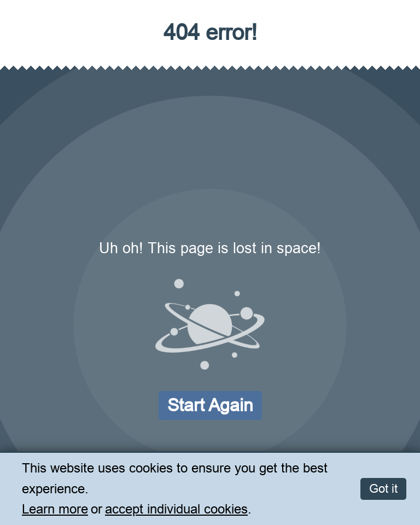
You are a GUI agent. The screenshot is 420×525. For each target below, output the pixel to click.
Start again (210, 405)
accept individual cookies (176, 509)
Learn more (55, 509)
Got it (383, 489)
